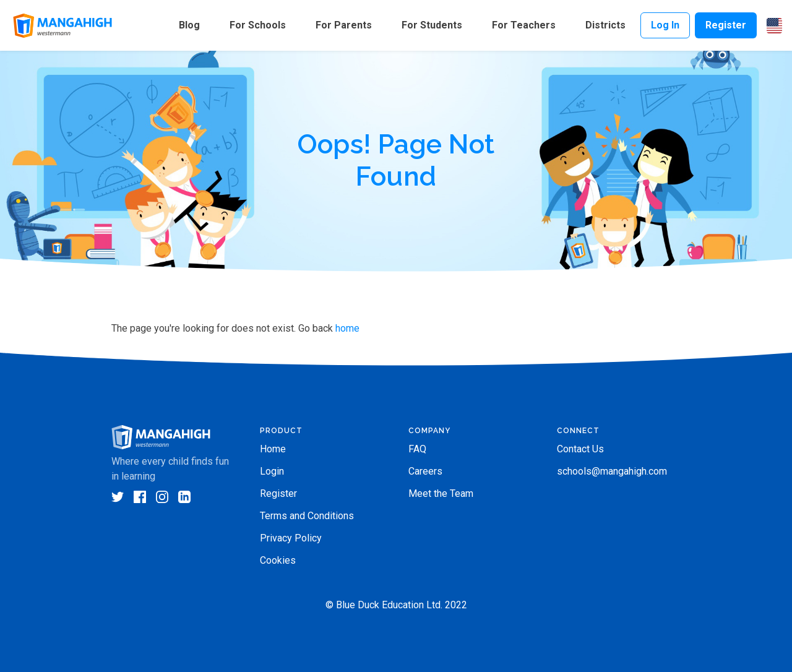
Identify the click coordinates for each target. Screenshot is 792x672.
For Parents (344, 25)
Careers (425, 471)
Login (272, 471)
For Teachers (524, 25)
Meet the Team (441, 493)
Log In (665, 25)
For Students (432, 25)
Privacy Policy (291, 538)
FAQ (417, 449)
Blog (189, 25)
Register (726, 25)
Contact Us (580, 449)
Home (273, 449)
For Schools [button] (258, 25)
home (347, 328)
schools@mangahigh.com (612, 471)
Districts (605, 25)
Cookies (278, 560)
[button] (774, 26)
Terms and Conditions (307, 516)
